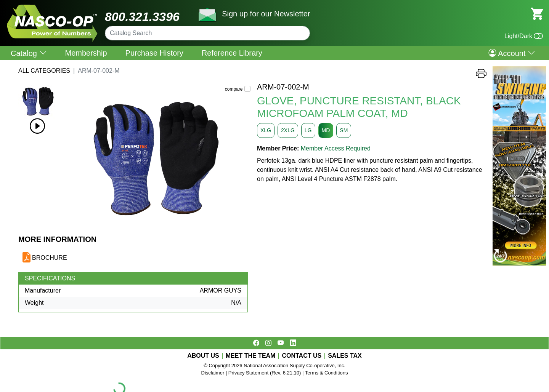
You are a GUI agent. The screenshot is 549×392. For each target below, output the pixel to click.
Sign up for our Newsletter (266, 14)
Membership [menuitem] (86, 53)
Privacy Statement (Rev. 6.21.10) (265, 373)
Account (512, 53)
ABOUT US (203, 356)
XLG (266, 130)
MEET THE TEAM (251, 356)
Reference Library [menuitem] (232, 53)
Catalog (29, 53)
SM (344, 130)
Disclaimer (213, 373)
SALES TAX (345, 356)
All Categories (44, 71)
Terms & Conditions (327, 373)
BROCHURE (50, 258)
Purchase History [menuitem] (154, 53)
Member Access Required (336, 148)
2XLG (288, 130)
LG (308, 130)
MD (326, 130)
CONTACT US (302, 356)
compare (234, 89)
